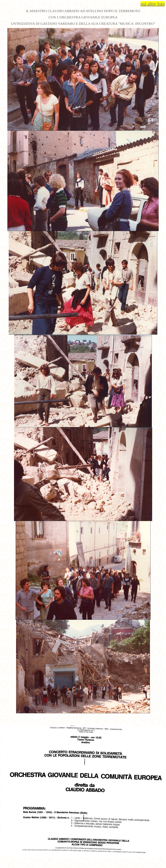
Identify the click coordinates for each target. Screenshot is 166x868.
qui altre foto (153, 4)
